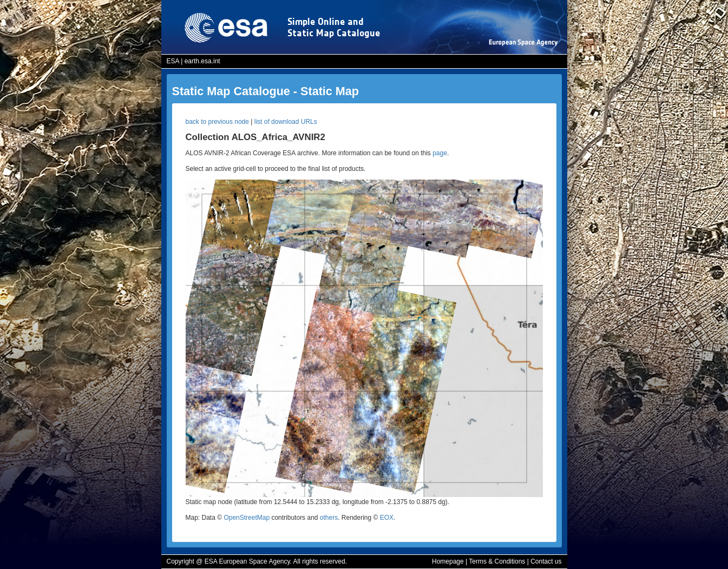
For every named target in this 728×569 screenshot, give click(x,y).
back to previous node (217, 122)
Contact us (546, 561)
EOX (387, 518)
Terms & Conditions (497, 561)
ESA (173, 61)
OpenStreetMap (247, 518)
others (329, 518)
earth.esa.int (202, 61)
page (440, 153)
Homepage (448, 561)
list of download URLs (286, 122)
